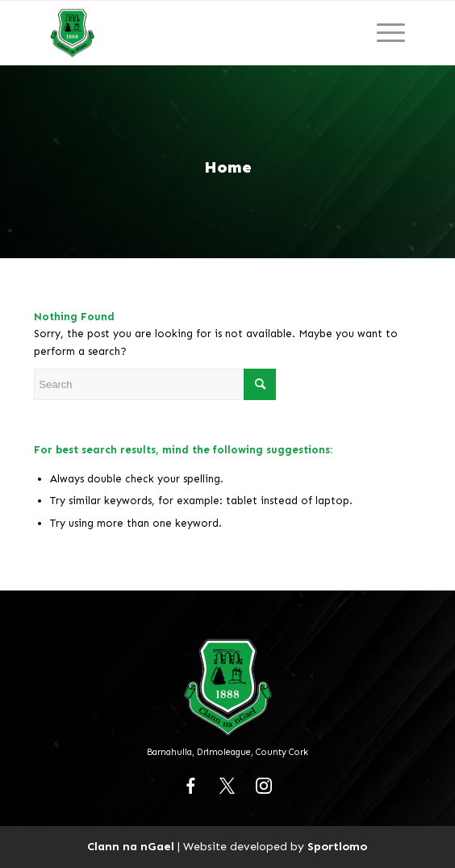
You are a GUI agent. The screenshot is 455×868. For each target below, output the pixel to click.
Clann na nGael (131, 846)
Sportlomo (337, 846)
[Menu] (391, 33)
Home (228, 167)
